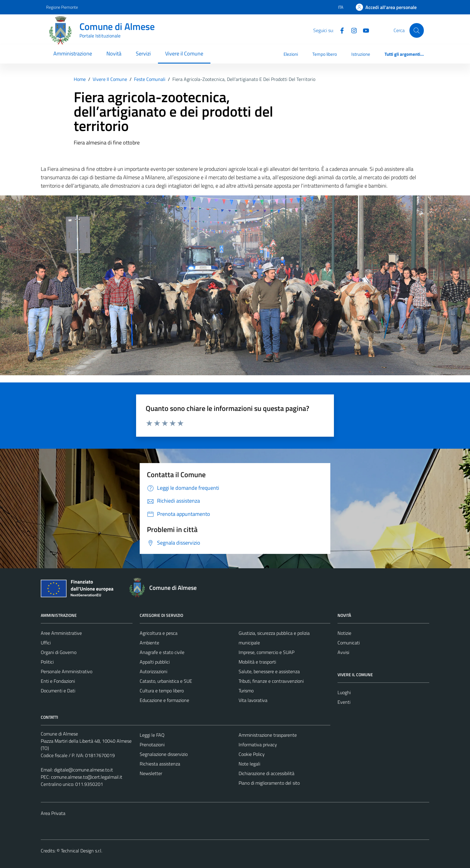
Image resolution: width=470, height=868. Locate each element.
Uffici (46, 643)
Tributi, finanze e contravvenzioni (271, 681)
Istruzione (361, 54)
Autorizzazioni (153, 671)
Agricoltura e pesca (159, 633)
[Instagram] (352, 30)
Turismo (246, 691)
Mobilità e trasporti (257, 662)
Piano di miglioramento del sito (269, 783)
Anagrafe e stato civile (162, 652)
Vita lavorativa (253, 700)
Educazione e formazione (164, 700)
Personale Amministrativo (67, 671)
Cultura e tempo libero (162, 691)
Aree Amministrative (61, 633)
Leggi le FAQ (152, 735)
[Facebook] (340, 30)
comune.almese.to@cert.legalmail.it (87, 777)
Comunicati (349, 643)
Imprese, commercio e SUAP (266, 652)
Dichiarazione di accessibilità (266, 773)
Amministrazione (73, 54)
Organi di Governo (59, 652)
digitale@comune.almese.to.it (83, 770)
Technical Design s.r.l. (82, 851)
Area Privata (53, 813)
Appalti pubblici (155, 662)
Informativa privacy (258, 745)
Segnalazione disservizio (164, 754)
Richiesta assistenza (160, 764)
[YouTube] (364, 30)
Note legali (249, 764)
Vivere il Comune (184, 54)
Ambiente (149, 643)
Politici (47, 662)
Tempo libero (325, 54)
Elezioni (291, 54)
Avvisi (343, 652)
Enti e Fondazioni (58, 681)
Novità (114, 54)
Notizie (344, 633)
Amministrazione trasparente (268, 735)
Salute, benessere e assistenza (269, 671)
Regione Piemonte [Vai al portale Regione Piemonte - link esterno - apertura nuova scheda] (62, 7)
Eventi (344, 702)
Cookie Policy (252, 754)
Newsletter (151, 773)
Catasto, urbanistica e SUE (166, 681)
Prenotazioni (152, 745)
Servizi (143, 54)
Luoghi (344, 692)
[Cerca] (417, 30)
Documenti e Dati (58, 691)
